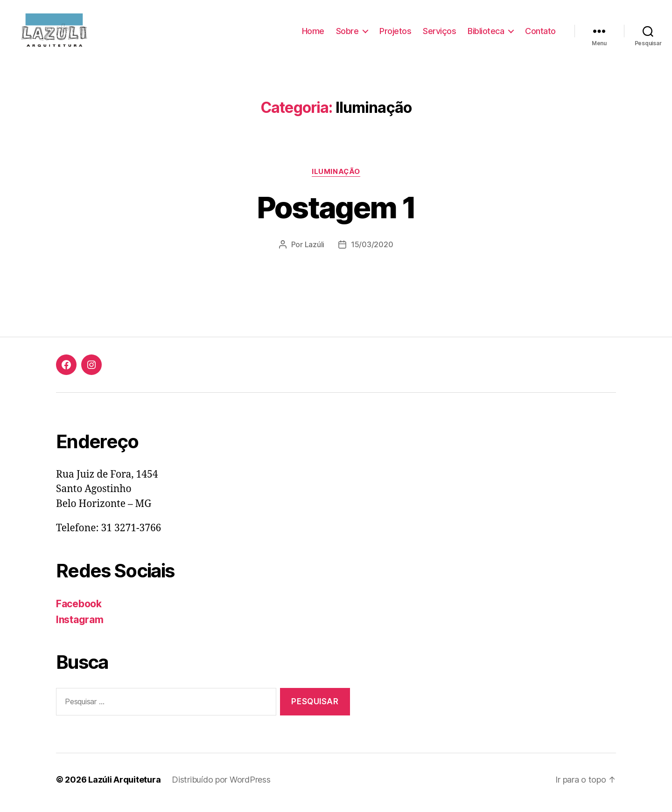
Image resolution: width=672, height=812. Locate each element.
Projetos (395, 34)
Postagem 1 (336, 213)
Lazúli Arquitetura (124, 786)
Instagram (80, 626)
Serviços (439, 34)
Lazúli (315, 250)
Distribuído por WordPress (221, 786)
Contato (540, 34)
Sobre (347, 34)
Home (313, 34)
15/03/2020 (372, 250)
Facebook (79, 610)
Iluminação (336, 178)
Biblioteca (486, 34)
